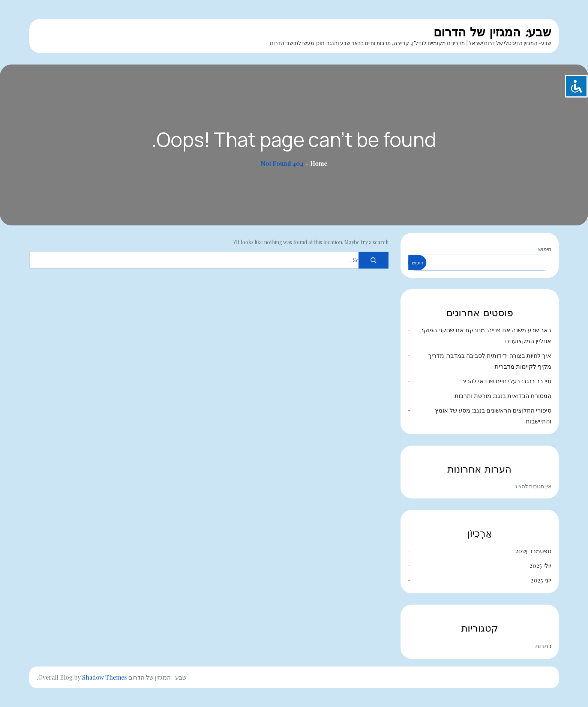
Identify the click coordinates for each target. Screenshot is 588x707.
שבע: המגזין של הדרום (492, 32)
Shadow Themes (104, 677)
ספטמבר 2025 (533, 551)
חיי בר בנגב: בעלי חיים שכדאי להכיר (506, 381)
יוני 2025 (541, 580)
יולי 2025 (540, 565)
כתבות (543, 646)
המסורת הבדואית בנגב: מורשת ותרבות (503, 396)
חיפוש (545, 249)
